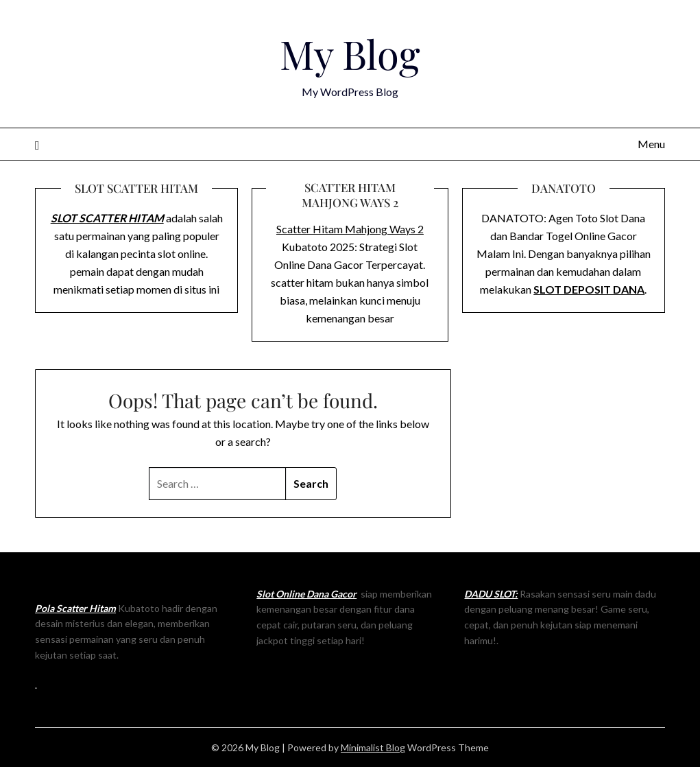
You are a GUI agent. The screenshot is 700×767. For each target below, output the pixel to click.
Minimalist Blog (373, 747)
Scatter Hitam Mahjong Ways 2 (350, 229)
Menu (651, 144)
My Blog (350, 54)
